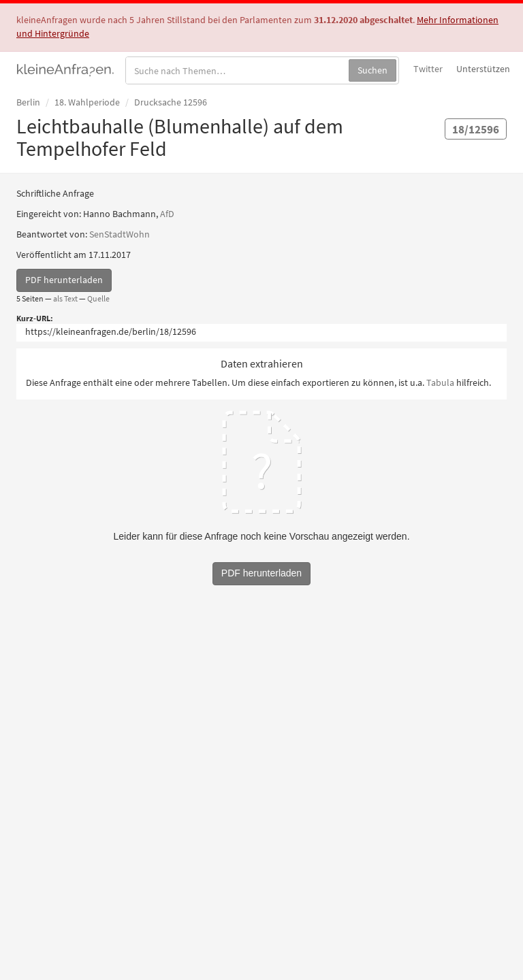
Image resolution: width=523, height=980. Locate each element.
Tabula (440, 382)
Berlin (28, 102)
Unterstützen (483, 69)
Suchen (373, 70)
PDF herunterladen (64, 280)
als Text (65, 298)
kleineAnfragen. (66, 69)
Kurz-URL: (35, 318)
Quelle (98, 298)
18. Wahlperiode (87, 102)
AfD (167, 214)
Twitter (428, 69)
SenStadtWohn (120, 234)
